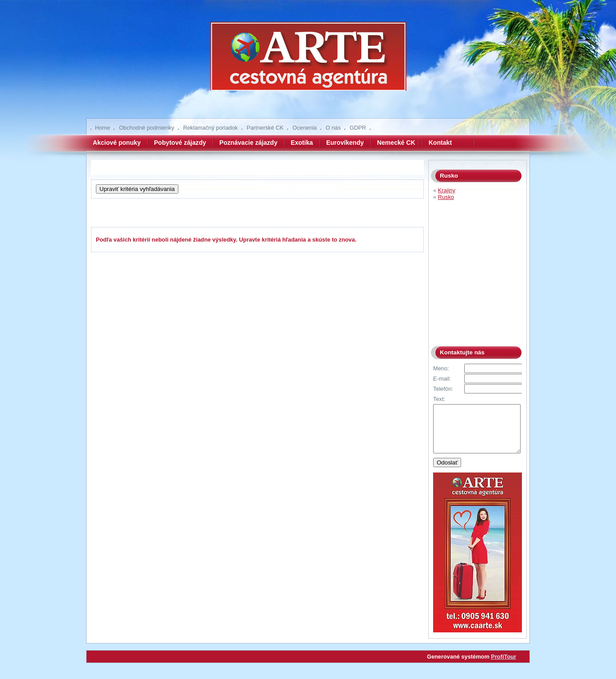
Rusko (446, 197)
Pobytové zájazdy (180, 143)
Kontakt (440, 143)
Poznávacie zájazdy (248, 143)
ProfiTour (503, 666)
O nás (333, 128)
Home (103, 128)
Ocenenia (305, 128)
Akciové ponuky (117, 143)
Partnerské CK (265, 128)
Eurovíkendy (345, 143)
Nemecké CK (396, 143)
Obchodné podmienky (147, 128)
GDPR (358, 128)
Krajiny (447, 190)
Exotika (302, 143)
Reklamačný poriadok (211, 128)
